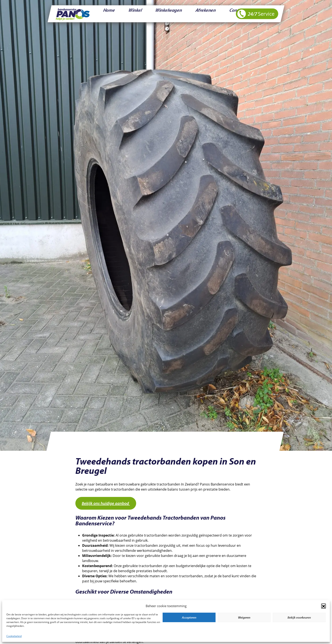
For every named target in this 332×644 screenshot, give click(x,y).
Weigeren (244, 617)
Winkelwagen (142, 14)
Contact (187, 14)
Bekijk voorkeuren (299, 617)
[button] (324, 606)
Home (104, 14)
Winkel (120, 14)
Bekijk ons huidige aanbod (106, 503)
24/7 (256, 14)
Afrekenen (167, 14)
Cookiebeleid (14, 636)
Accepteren (189, 617)
